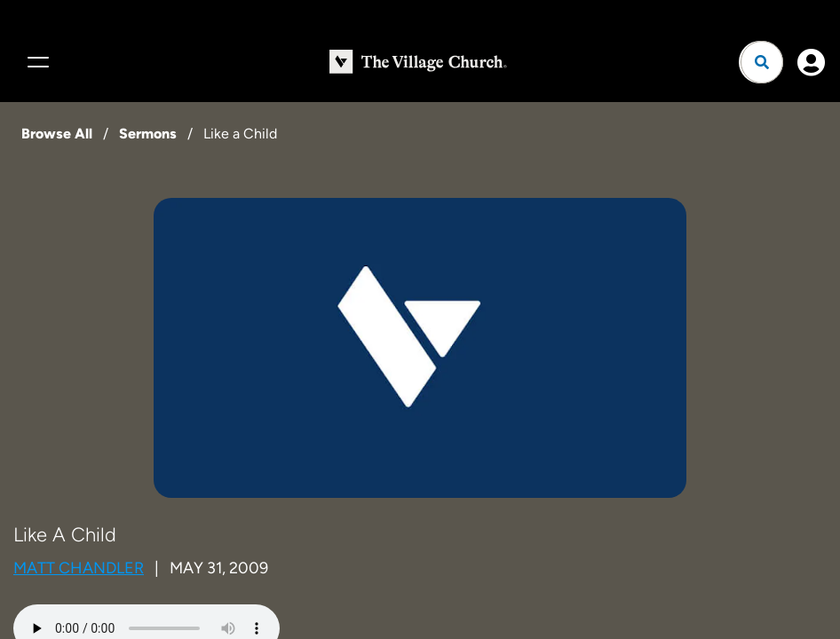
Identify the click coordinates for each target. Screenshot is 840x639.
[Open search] (762, 62)
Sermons (148, 134)
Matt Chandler (79, 568)
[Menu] (36, 62)
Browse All (57, 134)
